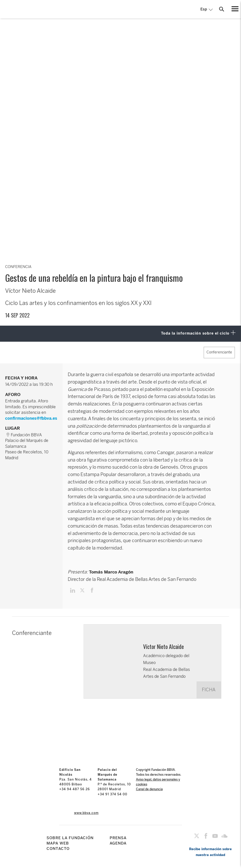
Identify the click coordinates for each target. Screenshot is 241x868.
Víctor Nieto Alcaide (163, 646)
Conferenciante (219, 352)
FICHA (209, 690)
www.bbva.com (86, 813)
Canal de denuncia (149, 789)
